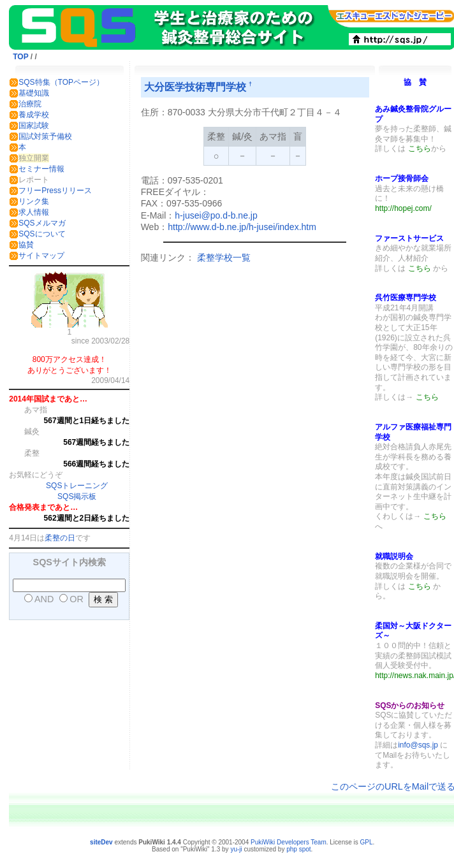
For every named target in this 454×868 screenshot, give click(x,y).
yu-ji (236, 849)
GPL (367, 842)
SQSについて (42, 234)
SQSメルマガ (42, 223)
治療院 (30, 104)
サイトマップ (41, 256)
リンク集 (34, 201)
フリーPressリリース (55, 191)
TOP (20, 57)
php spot (298, 849)
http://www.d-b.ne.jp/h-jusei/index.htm (242, 227)
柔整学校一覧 (224, 257)
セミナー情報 (41, 169)
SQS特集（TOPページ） (61, 82)
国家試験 (34, 126)
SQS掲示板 (77, 496)
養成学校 (34, 115)
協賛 (26, 245)
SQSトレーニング (77, 486)
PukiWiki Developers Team (289, 842)
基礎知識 (34, 93)
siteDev (101, 842)
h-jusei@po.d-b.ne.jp (216, 215)
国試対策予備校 (45, 136)
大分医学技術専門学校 (195, 87)
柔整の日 (60, 538)
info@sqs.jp (418, 745)
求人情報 (34, 212)
